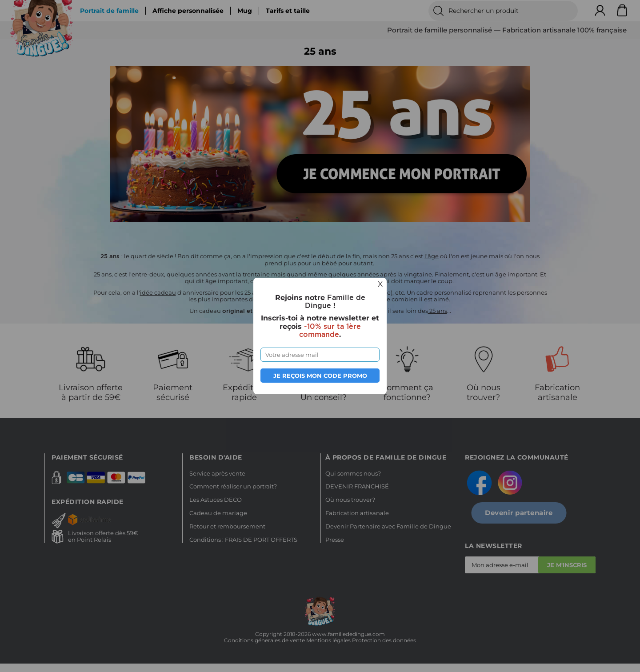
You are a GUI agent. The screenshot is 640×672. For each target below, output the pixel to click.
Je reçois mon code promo (320, 376)
